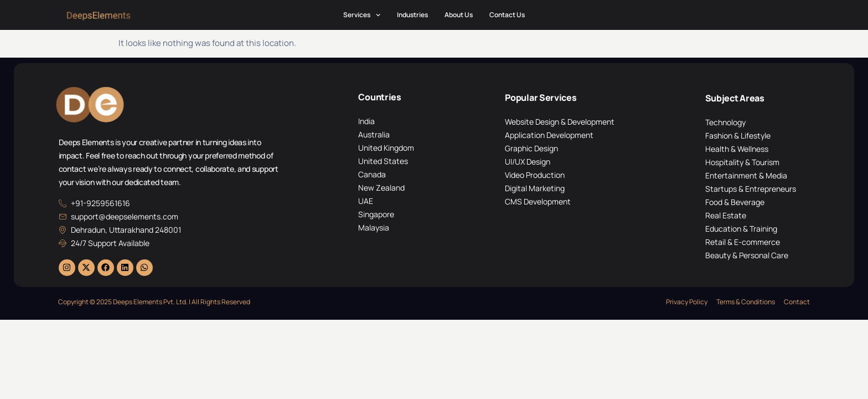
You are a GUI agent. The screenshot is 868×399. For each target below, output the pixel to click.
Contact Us (507, 15)
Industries (412, 15)
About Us (459, 15)
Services (362, 15)
